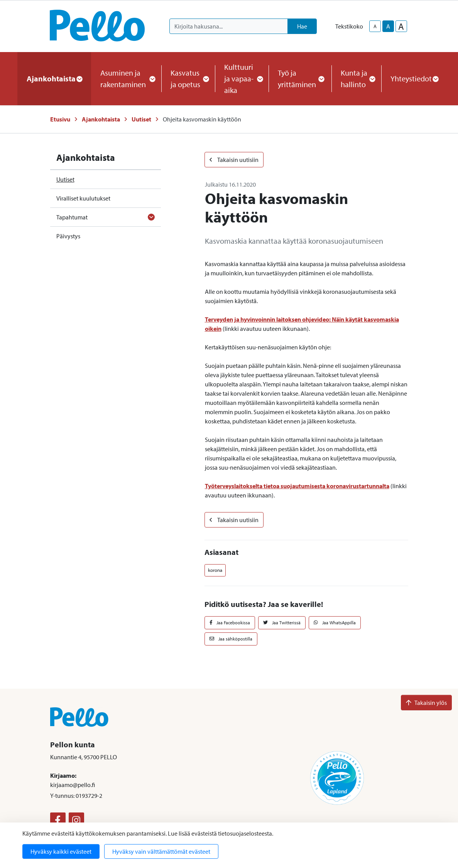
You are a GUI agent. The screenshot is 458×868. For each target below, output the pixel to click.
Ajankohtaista (101, 119)
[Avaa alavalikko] (151, 217)
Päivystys (68, 236)
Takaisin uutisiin (234, 160)
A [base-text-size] (388, 26)
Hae (302, 26)
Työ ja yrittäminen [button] (300, 78)
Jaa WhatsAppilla (335, 623)
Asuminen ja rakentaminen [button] (126, 78)
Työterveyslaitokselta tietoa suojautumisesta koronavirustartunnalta (297, 486)
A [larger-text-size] (401, 26)
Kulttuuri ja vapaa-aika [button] (242, 78)
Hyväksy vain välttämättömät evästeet (161, 851)
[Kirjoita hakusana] (229, 26)
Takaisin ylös (426, 703)
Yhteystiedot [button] (414, 78)
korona (215, 570)
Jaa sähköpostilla (231, 639)
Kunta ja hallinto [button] (356, 78)
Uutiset (141, 119)
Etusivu (60, 119)
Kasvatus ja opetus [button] (188, 78)
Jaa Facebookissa (230, 623)
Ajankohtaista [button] (54, 78)
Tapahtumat (72, 217)
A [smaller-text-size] (375, 26)
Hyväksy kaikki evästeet (61, 851)
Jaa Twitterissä (282, 623)
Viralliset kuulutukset (83, 198)
